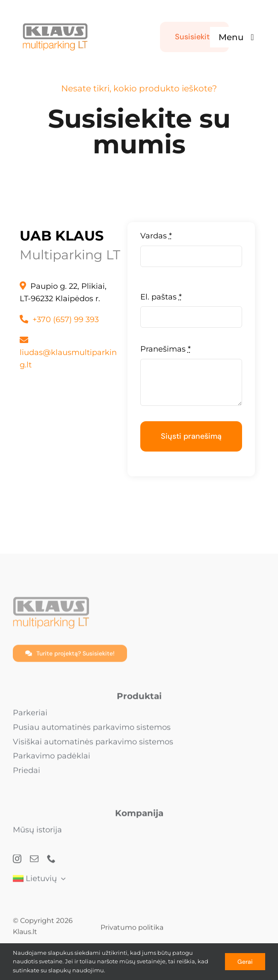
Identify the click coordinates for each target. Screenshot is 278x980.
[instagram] (17, 863)
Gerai (245, 962)
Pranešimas (166, 349)
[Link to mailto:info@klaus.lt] (24, 340)
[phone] (51, 863)
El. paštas (161, 297)
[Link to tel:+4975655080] (24, 319)
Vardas (156, 236)
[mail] (34, 863)
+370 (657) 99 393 (66, 320)
